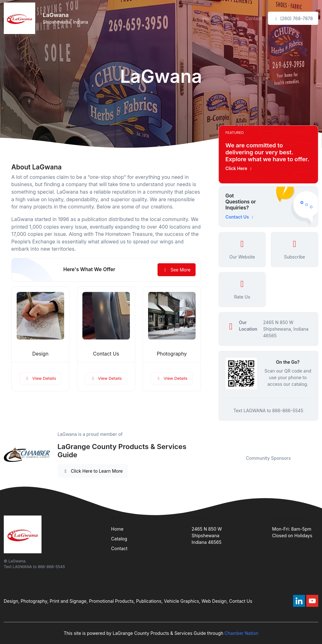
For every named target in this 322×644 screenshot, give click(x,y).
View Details (41, 378)
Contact (253, 18)
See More (177, 270)
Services (230, 18)
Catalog (119, 539)
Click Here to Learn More (93, 471)
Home (209, 18)
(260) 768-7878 (293, 18)
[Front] (21, 18)
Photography (172, 354)
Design (41, 354)
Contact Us (106, 354)
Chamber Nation (241, 633)
